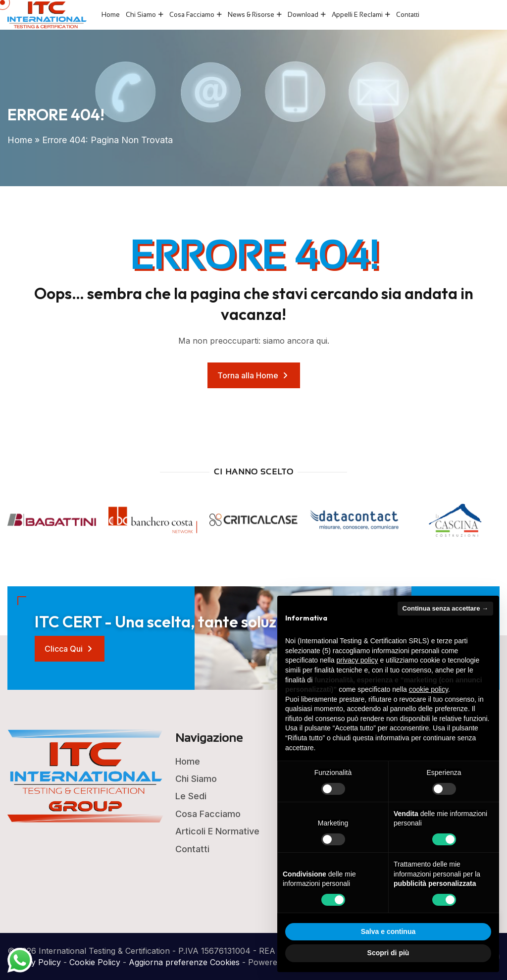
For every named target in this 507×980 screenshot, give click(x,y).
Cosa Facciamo (192, 15)
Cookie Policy (95, 962)
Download (303, 15)
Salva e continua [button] (388, 931)
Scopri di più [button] (388, 953)
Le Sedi (191, 796)
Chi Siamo (141, 15)
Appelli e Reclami (357, 15)
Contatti (408, 15)
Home (111, 15)
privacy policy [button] (357, 660)
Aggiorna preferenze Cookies (184, 962)
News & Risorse (251, 15)
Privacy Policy (34, 962)
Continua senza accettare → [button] (445, 608)
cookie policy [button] (429, 689)
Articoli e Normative (217, 831)
